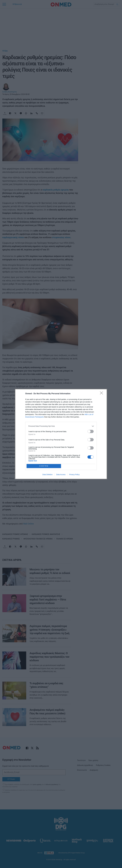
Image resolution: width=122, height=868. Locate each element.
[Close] (102, 394)
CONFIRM (44, 466)
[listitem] (61, 426)
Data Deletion (47, 475)
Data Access (61, 475)
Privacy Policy (74, 475)
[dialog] (61, 434)
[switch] (91, 431)
